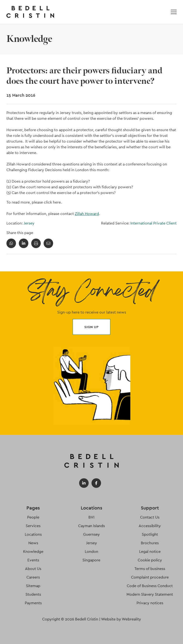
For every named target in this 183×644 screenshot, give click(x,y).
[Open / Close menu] (174, 12)
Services (33, 526)
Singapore (91, 560)
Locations (33, 534)
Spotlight (150, 534)
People (33, 517)
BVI (91, 517)
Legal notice (150, 552)
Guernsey (91, 534)
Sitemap (33, 586)
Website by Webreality (121, 619)
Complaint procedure (150, 577)
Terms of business (150, 569)
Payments (33, 603)
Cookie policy (150, 560)
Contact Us (150, 517)
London (91, 552)
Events (33, 560)
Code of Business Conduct (150, 586)
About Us (33, 569)
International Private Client (153, 223)
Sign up (91, 327)
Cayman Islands (91, 526)
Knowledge (33, 552)
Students (33, 594)
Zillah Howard (87, 214)
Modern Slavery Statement (150, 594)
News (33, 543)
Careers (33, 577)
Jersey (29, 223)
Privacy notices (150, 603)
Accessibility (150, 526)
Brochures (150, 543)
